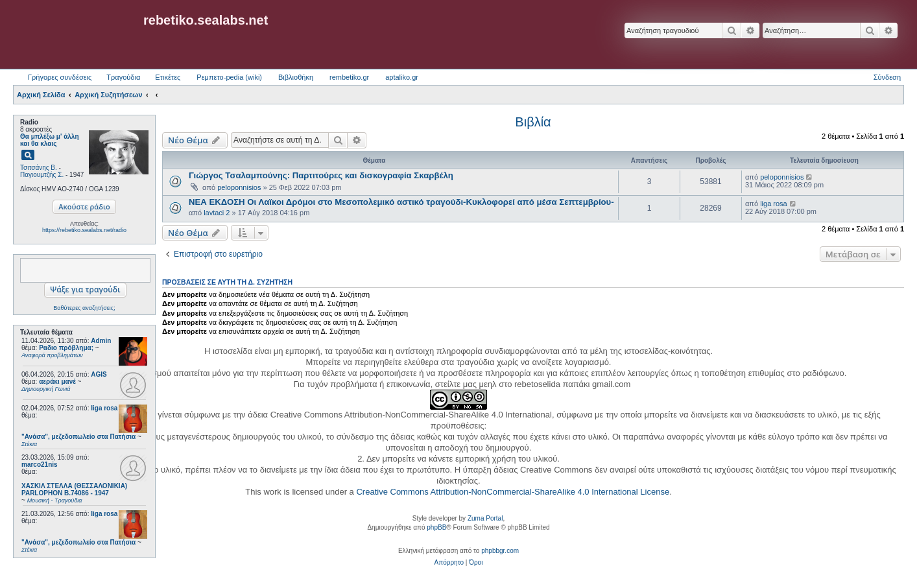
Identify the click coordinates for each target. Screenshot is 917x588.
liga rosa (104, 408)
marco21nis (40, 465)
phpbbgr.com (500, 551)
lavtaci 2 (217, 213)
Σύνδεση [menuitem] (887, 77)
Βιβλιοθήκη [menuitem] (296, 77)
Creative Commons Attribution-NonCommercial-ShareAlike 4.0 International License (513, 492)
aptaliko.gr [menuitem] (402, 77)
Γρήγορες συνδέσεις (60, 77)
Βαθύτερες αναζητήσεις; (84, 308)
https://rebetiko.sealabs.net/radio (84, 230)
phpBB (436, 527)
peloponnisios (239, 187)
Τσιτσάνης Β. (39, 168)
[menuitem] (449, 563)
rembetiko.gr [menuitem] (349, 77)
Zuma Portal (485, 518)
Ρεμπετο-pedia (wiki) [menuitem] (229, 77)
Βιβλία (533, 122)
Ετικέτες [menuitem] (168, 77)
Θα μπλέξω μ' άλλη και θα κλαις (50, 140)
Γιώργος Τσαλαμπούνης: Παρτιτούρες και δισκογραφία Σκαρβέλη (321, 175)
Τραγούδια (123, 77)
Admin (101, 341)
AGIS (99, 374)
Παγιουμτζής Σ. (42, 175)
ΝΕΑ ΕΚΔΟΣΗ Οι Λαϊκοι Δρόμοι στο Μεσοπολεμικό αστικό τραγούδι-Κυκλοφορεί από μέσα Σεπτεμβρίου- (401, 202)
